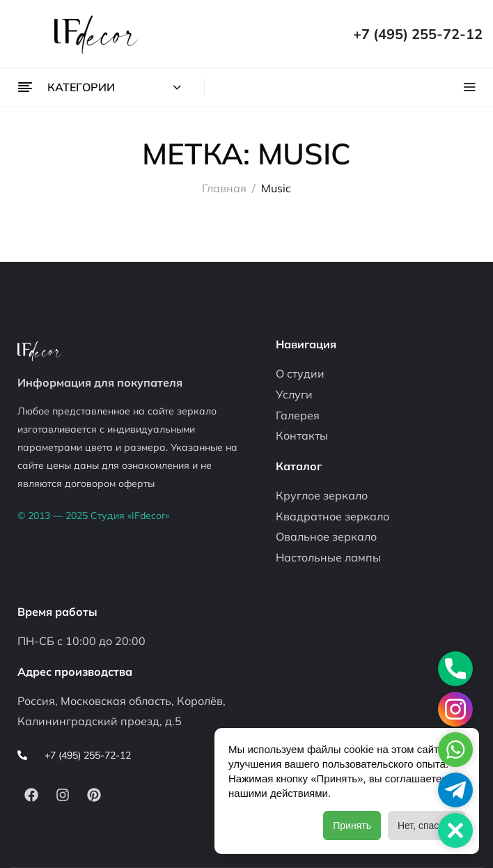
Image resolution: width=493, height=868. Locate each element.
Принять (352, 826)
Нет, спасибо (427, 826)
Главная (224, 188)
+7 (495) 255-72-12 (418, 34)
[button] (455, 830)
